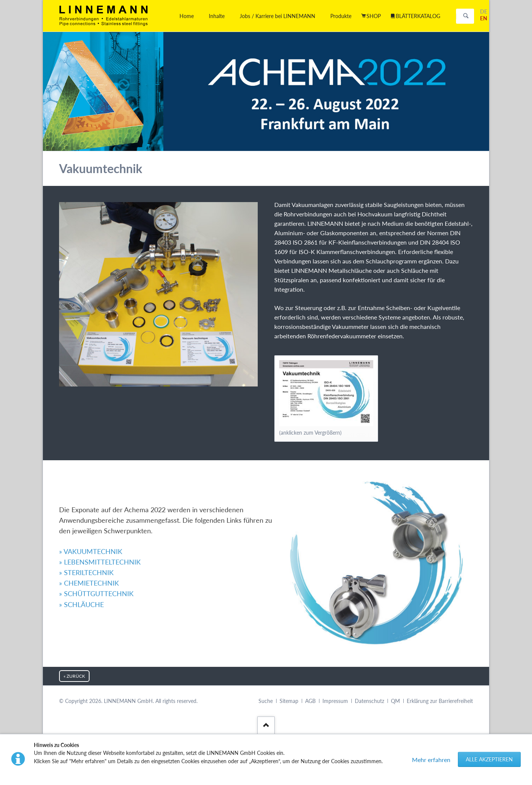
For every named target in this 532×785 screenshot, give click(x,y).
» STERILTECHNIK (86, 511)
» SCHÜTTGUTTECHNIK (96, 532)
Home (187, 16)
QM (395, 701)
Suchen (466, 16)
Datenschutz (369, 701)
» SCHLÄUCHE (81, 543)
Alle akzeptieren (489, 759)
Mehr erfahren (431, 760)
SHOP (374, 16)
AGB (310, 701)
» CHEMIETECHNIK (89, 522)
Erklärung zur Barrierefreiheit (440, 701)
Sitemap (289, 701)
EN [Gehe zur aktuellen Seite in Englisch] (484, 18)
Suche (266, 701)
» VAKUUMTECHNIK (91, 490)
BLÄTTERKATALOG (418, 16)
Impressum (335, 701)
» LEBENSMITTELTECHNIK (100, 501)
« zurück (74, 676)
